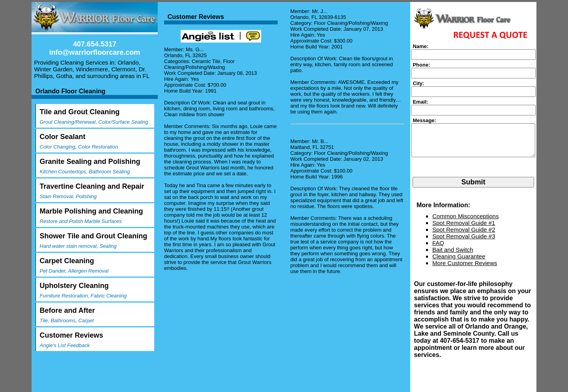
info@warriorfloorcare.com (95, 52)
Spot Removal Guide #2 (464, 236)
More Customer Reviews (465, 269)
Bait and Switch (453, 256)
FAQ (438, 249)
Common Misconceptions (465, 222)
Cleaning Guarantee (459, 263)
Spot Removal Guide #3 (464, 242)
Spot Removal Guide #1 (464, 229)
